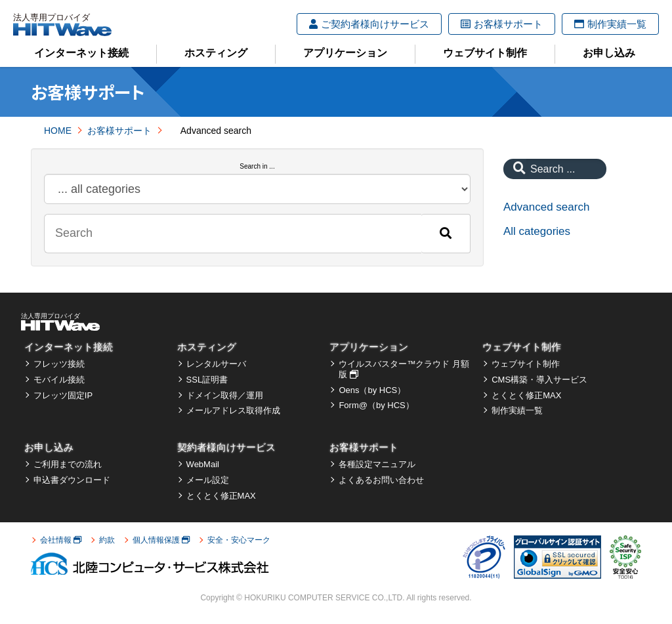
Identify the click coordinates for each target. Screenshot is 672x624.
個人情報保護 (161, 540)
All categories (537, 231)
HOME (58, 131)
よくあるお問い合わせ (381, 480)
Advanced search (546, 207)
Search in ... (257, 166)
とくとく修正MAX (526, 395)
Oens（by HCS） (372, 390)
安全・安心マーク (239, 540)
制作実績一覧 (610, 24)
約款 (107, 540)
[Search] (446, 234)
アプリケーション (345, 53)
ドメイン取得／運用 (225, 395)
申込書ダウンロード (72, 480)
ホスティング (216, 53)
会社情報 (61, 540)
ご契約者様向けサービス (369, 24)
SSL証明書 (207, 380)
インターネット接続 (81, 53)
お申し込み (609, 53)
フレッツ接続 (59, 364)
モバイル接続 (59, 380)
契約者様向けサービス (226, 447)
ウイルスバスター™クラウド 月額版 (404, 369)
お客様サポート (502, 24)
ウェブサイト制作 (485, 53)
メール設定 (208, 480)
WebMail (203, 464)
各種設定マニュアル (377, 464)
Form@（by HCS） (376, 405)
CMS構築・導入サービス (539, 380)
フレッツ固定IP (63, 395)
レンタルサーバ (216, 364)
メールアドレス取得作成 (233, 410)
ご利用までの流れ (68, 464)
